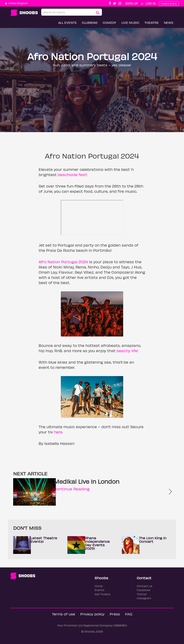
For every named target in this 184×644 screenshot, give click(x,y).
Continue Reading (72, 489)
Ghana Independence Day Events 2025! (97, 543)
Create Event (169, 4)
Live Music (130, 22)
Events (99, 590)
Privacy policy (92, 614)
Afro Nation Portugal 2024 (63, 262)
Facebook (144, 590)
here (58, 432)
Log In (151, 3)
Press (115, 614)
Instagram (144, 598)
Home (99, 586)
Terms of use (63, 614)
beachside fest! (73, 174)
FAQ (129, 614)
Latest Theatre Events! (44, 540)
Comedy (109, 22)
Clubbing (90, 22)
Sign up (132, 3)
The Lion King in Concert (153, 540)
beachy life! (127, 351)
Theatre (152, 22)
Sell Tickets (102, 594)
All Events (67, 22)
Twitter (142, 594)
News (169, 22)
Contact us (144, 586)
